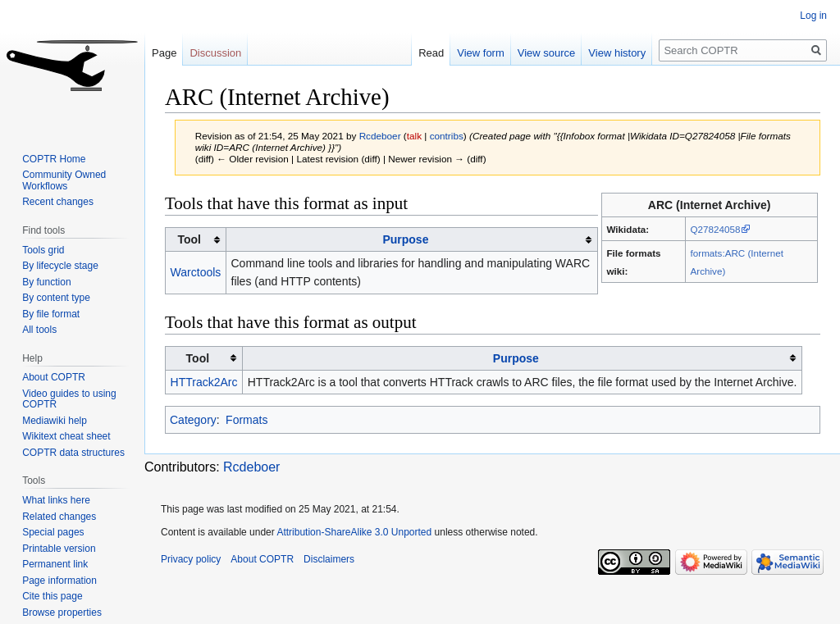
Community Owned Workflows (64, 180)
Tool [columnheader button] (189, 239)
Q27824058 (716, 229)
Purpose (405, 239)
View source (547, 53)
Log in (813, 16)
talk (414, 136)
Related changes (59, 517)
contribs (447, 136)
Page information (59, 581)
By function (46, 282)
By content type (56, 298)
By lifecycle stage (60, 266)
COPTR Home (54, 159)
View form (481, 53)
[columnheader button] (411, 240)
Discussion (215, 53)
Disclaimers (329, 559)
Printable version (59, 549)
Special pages (53, 532)
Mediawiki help (55, 421)
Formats (247, 420)
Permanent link (55, 564)
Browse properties (62, 613)
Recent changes (58, 202)
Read (431, 53)
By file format (51, 314)
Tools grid (43, 250)
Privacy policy (191, 559)
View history (617, 53)
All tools (39, 330)
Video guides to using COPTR (69, 399)
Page (164, 53)
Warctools (196, 272)
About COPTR (54, 377)
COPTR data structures (73, 453)
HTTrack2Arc (204, 382)
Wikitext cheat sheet (66, 436)
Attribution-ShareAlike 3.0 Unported (354, 532)
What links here (56, 500)
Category (193, 420)
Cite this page (52, 596)
